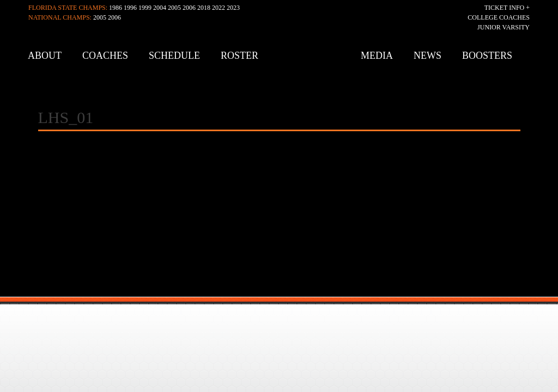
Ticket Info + (507, 8)
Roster (239, 56)
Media (377, 56)
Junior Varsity (504, 27)
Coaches (105, 56)
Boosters (487, 56)
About (45, 56)
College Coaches (499, 17)
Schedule (174, 56)
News (427, 56)
